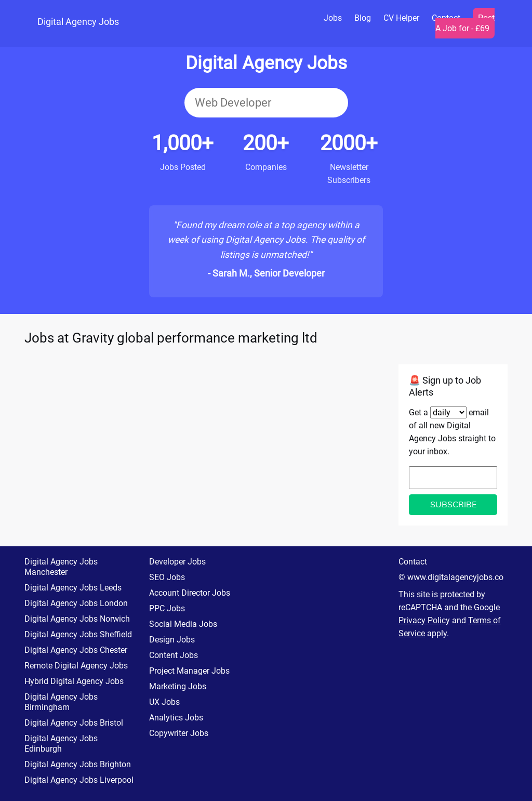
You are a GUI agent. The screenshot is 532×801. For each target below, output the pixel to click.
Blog (363, 18)
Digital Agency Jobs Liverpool (79, 780)
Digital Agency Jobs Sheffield (78, 634)
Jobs (333, 18)
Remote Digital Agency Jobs (76, 666)
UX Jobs (164, 702)
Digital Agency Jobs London (76, 603)
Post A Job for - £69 (465, 23)
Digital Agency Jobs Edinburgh (61, 744)
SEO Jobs (167, 577)
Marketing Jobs (178, 686)
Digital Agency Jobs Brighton (78, 764)
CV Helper (401, 18)
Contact (413, 562)
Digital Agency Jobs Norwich (77, 619)
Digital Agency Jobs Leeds (73, 588)
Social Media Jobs (183, 624)
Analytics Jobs (176, 718)
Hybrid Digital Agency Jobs (74, 681)
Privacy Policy (424, 620)
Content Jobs (174, 655)
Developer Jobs (177, 562)
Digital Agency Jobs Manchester (61, 567)
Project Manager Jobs (189, 671)
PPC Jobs (167, 608)
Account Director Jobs (190, 593)
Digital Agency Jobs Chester (76, 650)
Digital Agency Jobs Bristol (74, 723)
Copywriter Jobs (179, 733)
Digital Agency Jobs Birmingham (61, 702)
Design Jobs (172, 640)
